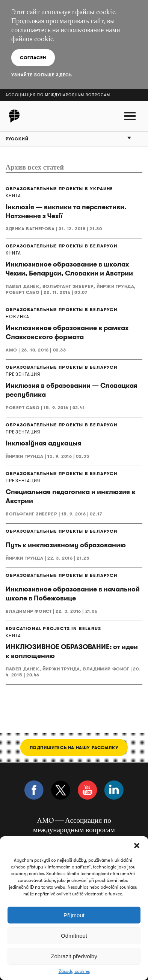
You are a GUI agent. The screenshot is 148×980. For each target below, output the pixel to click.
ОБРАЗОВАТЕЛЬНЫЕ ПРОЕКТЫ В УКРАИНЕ (60, 189)
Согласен (33, 57)
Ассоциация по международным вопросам (58, 95)
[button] (137, 846)
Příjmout (74, 915)
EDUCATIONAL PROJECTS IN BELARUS (53, 629)
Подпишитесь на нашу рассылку (74, 747)
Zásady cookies (74, 971)
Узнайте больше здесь (42, 75)
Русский (17, 139)
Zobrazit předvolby (74, 956)
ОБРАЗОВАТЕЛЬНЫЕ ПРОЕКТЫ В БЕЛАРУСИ (61, 246)
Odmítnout (74, 936)
